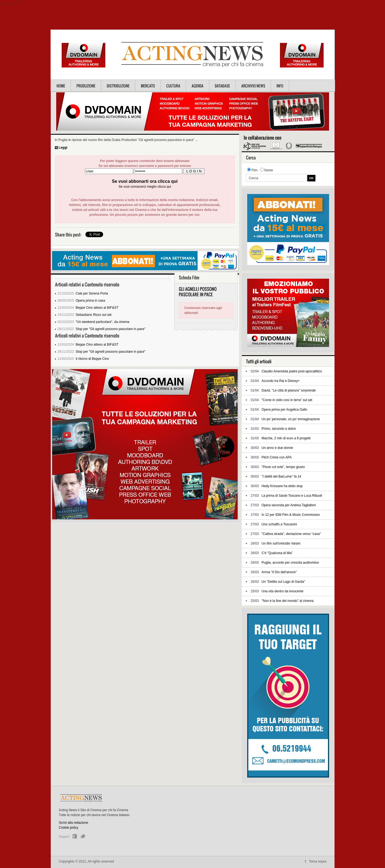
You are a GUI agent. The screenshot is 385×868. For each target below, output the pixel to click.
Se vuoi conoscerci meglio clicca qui (145, 187)
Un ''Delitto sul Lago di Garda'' (283, 582)
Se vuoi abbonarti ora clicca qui (145, 181)
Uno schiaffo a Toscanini (279, 524)
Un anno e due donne (277, 448)
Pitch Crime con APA (277, 457)
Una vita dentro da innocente (283, 591)
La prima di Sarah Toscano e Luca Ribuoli (292, 496)
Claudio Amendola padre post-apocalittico (292, 371)
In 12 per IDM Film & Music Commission (291, 515)
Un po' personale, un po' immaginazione (291, 419)
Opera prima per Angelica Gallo (284, 410)
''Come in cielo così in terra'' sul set (287, 400)
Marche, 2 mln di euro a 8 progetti (286, 438)
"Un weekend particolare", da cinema (102, 322)
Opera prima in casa (90, 301)
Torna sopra (317, 861)
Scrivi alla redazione (74, 823)
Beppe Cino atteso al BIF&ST (97, 308)
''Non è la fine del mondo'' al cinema (288, 601)
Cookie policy (69, 828)
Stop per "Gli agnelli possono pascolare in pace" (111, 329)
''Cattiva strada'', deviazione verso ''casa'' (291, 534)
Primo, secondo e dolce (279, 429)
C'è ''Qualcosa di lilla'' (277, 553)
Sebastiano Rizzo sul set (93, 315)
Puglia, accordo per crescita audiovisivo (290, 563)
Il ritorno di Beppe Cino (92, 359)
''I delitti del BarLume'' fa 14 (281, 476)
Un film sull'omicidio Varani (281, 543)
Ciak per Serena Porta (92, 293)
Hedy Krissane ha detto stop (282, 486)
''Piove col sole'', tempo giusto (283, 467)
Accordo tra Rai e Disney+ (281, 381)
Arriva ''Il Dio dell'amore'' (279, 572)
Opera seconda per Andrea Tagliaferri (289, 505)
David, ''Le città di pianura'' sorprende (289, 390)
